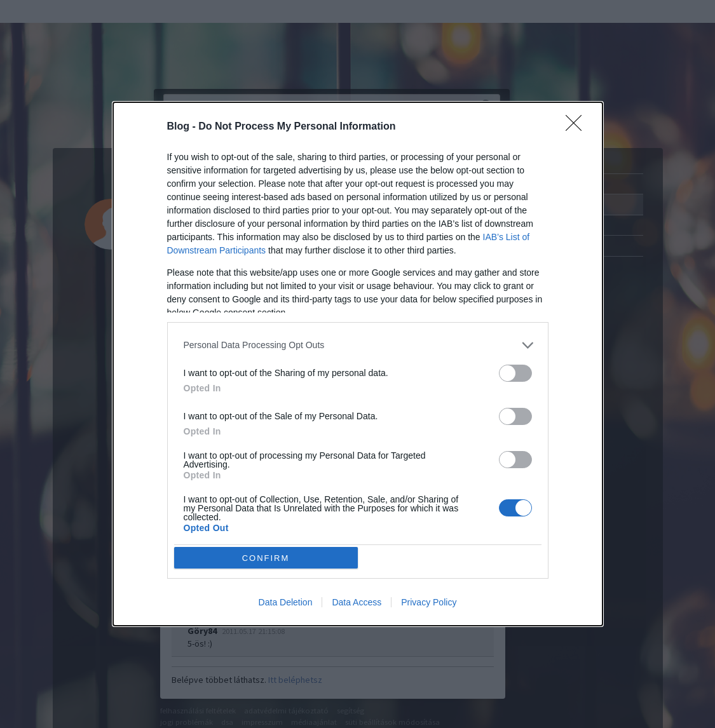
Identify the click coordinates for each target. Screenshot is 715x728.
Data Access (357, 602)
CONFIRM (266, 558)
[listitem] (358, 345)
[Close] (578, 127)
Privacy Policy (429, 602)
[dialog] (358, 364)
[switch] (515, 373)
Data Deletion (286, 602)
